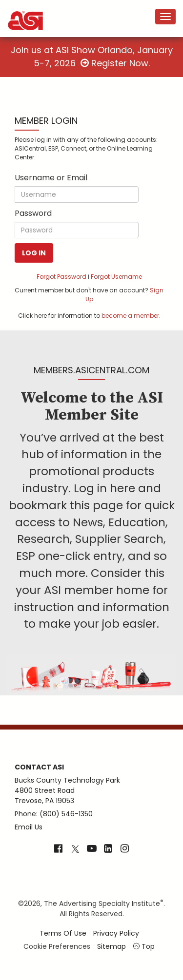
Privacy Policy (116, 933)
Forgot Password (61, 277)
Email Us (29, 827)
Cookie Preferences (57, 946)
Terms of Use (63, 933)
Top (144, 946)
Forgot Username (116, 277)
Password (33, 213)
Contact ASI (39, 767)
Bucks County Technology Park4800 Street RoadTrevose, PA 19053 (67, 790)
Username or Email (51, 178)
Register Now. (115, 63)
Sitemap (112, 946)
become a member (130, 316)
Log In (34, 253)
